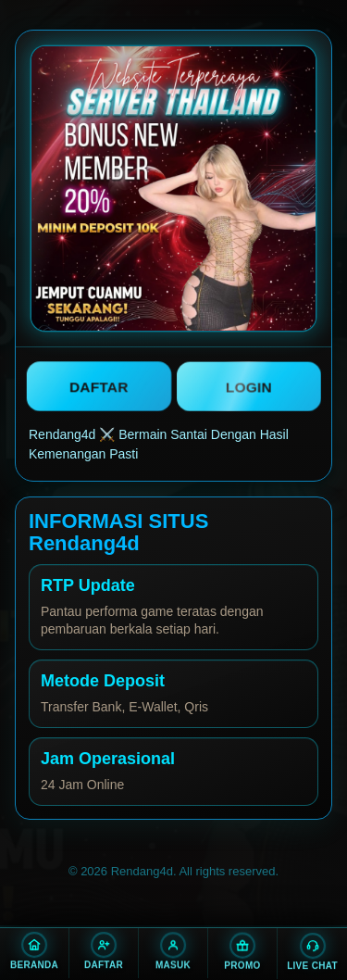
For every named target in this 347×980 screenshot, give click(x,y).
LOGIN (248, 387)
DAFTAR (99, 386)
